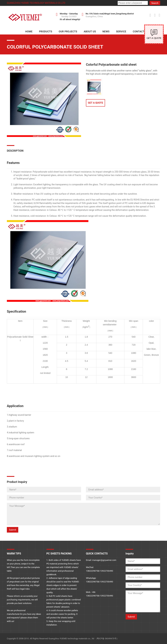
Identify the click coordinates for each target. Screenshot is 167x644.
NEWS (106, 32)
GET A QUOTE (95, 103)
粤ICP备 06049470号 (107, 639)
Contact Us (140, 32)
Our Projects (68, 32)
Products (46, 32)
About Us (90, 32)
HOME (29, 32)
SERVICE (121, 32)
